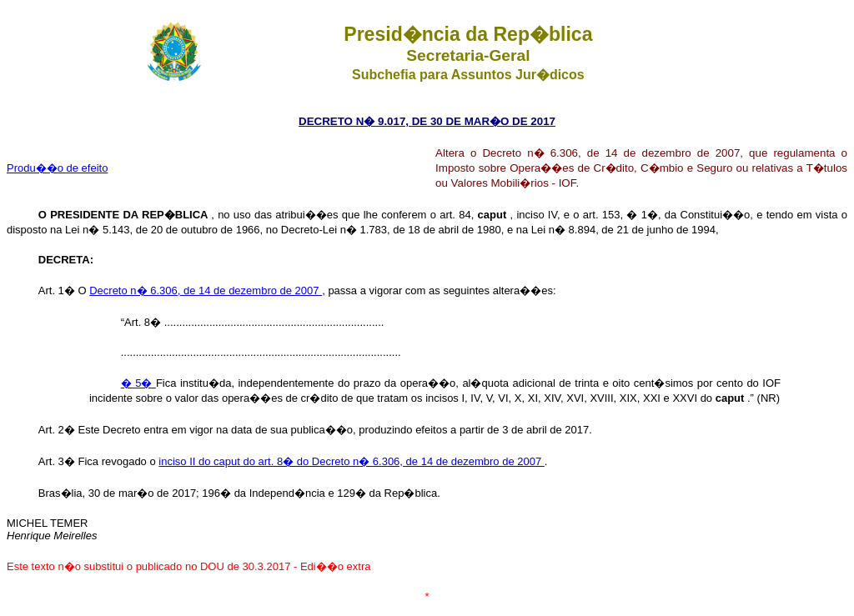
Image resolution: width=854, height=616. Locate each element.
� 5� (138, 383)
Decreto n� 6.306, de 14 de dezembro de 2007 (206, 290)
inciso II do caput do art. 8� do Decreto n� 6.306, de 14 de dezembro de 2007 (352, 461)
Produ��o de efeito (57, 168)
